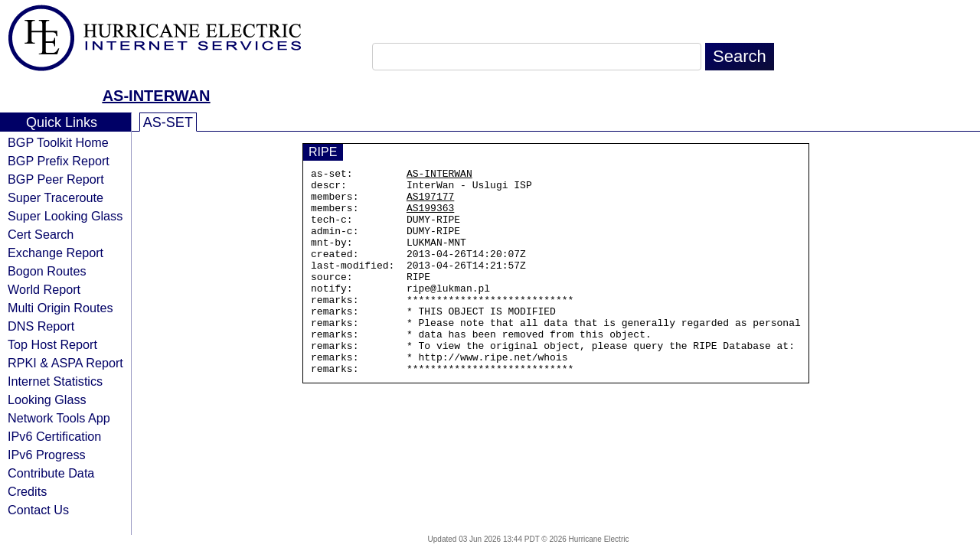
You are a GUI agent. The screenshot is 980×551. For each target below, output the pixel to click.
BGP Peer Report (56, 179)
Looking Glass (47, 399)
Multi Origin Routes (60, 308)
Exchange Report (56, 253)
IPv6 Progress (47, 455)
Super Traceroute (56, 197)
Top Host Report (52, 344)
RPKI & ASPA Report (65, 363)
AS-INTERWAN (157, 96)
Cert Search (41, 234)
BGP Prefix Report (59, 161)
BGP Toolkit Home (58, 142)
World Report (44, 289)
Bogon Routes (47, 271)
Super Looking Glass (65, 216)
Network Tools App (59, 418)
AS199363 (430, 217)
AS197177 (430, 203)
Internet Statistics (55, 381)
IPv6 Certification (54, 436)
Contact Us (38, 510)
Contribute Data (51, 473)
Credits (27, 491)
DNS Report (41, 326)
